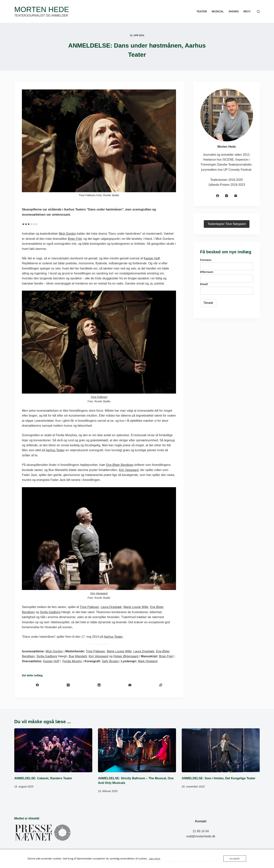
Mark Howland (148, 661)
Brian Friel (75, 239)
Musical (218, 11)
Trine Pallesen (99, 397)
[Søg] (258, 12)
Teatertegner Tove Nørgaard (227, 224)
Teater (202, 11)
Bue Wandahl (78, 656)
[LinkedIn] (99, 685)
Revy (247, 11)
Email (204, 284)
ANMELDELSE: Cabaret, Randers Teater (43, 778)
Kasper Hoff (152, 258)
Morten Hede (42, 9)
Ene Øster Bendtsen (120, 465)
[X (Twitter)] (68, 685)
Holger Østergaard (126, 656)
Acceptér (235, 858)
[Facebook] (37, 685)
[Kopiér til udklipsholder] (161, 685)
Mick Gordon (67, 234)
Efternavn (207, 272)
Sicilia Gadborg (50, 612)
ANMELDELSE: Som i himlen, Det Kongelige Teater (219, 778)
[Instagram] (227, 196)
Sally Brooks (110, 661)
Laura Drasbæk (111, 607)
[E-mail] (130, 685)
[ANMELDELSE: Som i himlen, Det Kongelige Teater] (221, 750)
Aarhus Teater (55, 450)
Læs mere (155, 859)
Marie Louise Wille (136, 607)
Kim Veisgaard (129, 470)
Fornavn (206, 260)
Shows (234, 11)
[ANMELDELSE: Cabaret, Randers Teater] (53, 750)
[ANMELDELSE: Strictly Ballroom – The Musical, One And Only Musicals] (137, 750)
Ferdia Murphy (72, 661)
